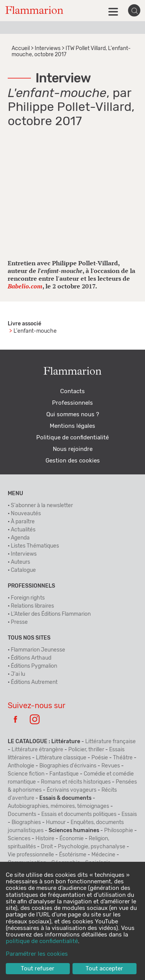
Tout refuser (38, 969)
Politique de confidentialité (72, 438)
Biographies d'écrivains (68, 766)
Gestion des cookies (73, 461)
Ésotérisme (73, 855)
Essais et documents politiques (79, 814)
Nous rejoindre (73, 449)
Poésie (100, 758)
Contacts (72, 391)
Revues (111, 766)
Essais (129, 814)
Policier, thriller (86, 750)
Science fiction (26, 774)
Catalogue (23, 570)
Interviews (48, 49)
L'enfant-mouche (35, 331)
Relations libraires (32, 606)
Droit (47, 847)
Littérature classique (61, 758)
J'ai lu (18, 674)
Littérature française (110, 742)
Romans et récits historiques (76, 782)
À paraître (23, 522)
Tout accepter (104, 969)
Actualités (23, 530)
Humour (56, 823)
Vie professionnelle (31, 855)
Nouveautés (26, 514)
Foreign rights (28, 598)
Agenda (20, 538)
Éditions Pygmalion (34, 666)
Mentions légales (72, 426)
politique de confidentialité (42, 941)
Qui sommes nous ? (73, 415)
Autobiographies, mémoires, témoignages (58, 806)
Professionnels (72, 403)
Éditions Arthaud (31, 658)
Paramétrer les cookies (37, 954)
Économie (72, 839)
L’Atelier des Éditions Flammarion (51, 614)
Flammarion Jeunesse (38, 650)
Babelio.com (25, 286)
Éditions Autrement (34, 682)
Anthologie (21, 766)
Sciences (19, 839)
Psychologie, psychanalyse (92, 847)
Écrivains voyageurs (72, 790)
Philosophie (119, 831)
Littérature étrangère (37, 750)
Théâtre (123, 758)
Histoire (45, 839)
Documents (22, 814)
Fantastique (64, 774)
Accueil (21, 49)
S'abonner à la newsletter (42, 506)
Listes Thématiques (35, 546)
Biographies (26, 823)
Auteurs (20, 562)
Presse (19, 622)
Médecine (103, 855)
